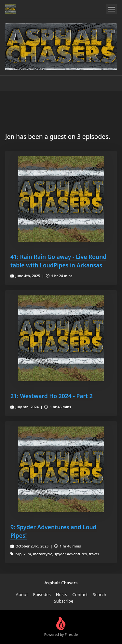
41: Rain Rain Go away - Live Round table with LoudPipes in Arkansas (58, 261)
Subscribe (64, 601)
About (22, 594)
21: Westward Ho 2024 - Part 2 (52, 396)
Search (99, 594)
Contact (80, 594)
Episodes (42, 594)
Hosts (62, 594)
